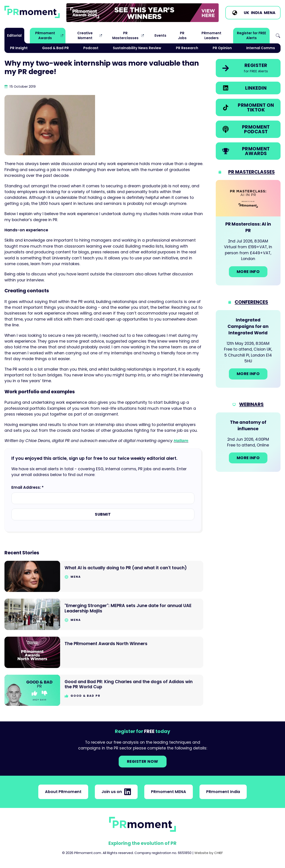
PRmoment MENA (169, 792)
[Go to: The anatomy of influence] (248, 442)
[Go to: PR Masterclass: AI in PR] (248, 233)
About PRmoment (63, 792)
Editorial (14, 35)
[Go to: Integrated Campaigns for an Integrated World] (248, 349)
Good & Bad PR (55, 48)
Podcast (91, 48)
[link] (142, 13)
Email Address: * (27, 487)
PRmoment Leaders (211, 35)
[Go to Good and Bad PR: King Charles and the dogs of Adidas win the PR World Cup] (104, 690)
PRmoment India (223, 792)
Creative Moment (85, 35)
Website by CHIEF (209, 853)
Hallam (181, 441)
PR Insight (19, 48)
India (257, 13)
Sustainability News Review (137, 48)
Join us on (116, 792)
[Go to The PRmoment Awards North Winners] (104, 652)
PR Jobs (182, 35)
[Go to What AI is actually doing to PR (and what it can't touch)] (104, 576)
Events (160, 35)
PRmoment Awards (45, 35)
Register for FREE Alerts (251, 35)
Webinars (251, 404)
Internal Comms (261, 48)
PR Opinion (222, 48)
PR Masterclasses (125, 35)
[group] (142, 13)
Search (278, 36)
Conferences (251, 302)
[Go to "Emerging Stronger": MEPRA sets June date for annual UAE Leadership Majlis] (104, 614)
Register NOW (143, 761)
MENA (270, 13)
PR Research (187, 48)
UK (247, 13)
